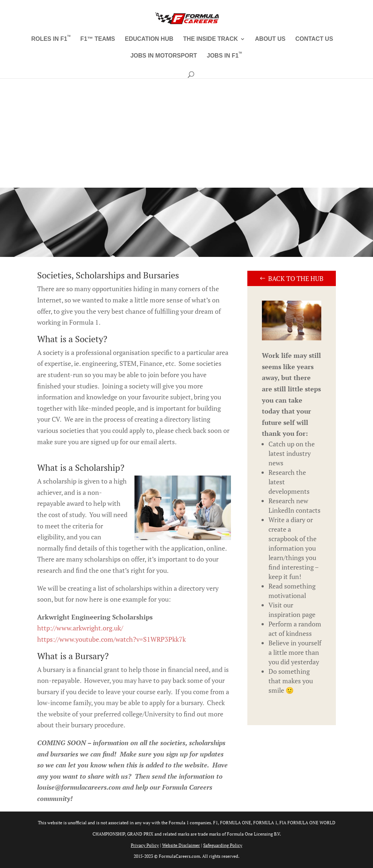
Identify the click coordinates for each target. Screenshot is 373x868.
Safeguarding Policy (223, 845)
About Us (270, 39)
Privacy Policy (145, 845)
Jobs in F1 (224, 56)
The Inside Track (211, 39)
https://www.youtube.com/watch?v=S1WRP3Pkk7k (111, 639)
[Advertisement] (186, 133)
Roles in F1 (51, 39)
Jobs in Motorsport (164, 56)
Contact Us (314, 39)
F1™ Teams (98, 39)
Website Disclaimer (181, 845)
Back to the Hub (296, 278)
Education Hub (149, 39)
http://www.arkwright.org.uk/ (80, 628)
